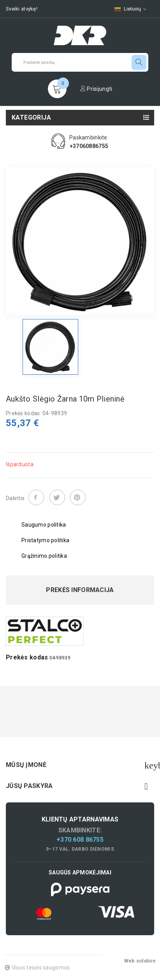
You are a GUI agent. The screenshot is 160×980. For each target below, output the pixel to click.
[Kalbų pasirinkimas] (130, 9)
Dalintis (36, 497)
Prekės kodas (27, 657)
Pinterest (78, 497)
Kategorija (31, 117)
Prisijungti (96, 89)
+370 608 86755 (80, 840)
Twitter (57, 497)
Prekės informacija (80, 590)
